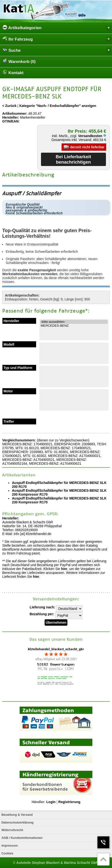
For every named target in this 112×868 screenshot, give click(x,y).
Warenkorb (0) (19, 61)
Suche (57, 50)
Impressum (10, 846)
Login (51, 802)
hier (64, 569)
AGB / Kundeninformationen (22, 838)
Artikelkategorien (57, 28)
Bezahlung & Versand (17, 815)
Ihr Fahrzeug (57, 39)
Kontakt (13, 72)
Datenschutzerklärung (17, 823)
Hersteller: (11, 117)
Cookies (7, 853)
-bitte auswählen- (74, 322)
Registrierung (69, 802)
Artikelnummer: (15, 114)
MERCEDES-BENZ (74, 326)
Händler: (38, 802)
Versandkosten (92, 136)
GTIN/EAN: (11, 121)
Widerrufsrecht (12, 830)
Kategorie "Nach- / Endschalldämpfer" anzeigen (58, 106)
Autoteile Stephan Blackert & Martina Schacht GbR (57, 863)
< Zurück (9, 106)
